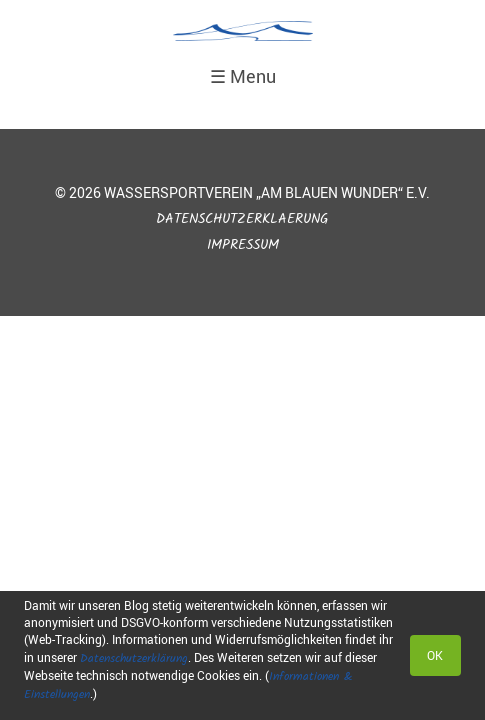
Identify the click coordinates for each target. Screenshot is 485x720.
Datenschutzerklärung (134, 658)
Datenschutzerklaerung (242, 219)
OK (435, 655)
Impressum (243, 245)
